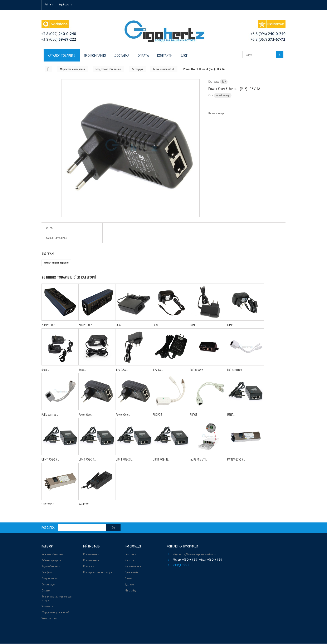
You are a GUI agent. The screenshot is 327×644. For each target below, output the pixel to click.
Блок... (119, 325)
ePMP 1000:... (49, 325)
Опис (49, 228)
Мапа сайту (130, 591)
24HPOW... (84, 505)
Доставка (129, 585)
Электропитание (49, 619)
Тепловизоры (48, 607)
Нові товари (131, 555)
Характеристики (57, 238)
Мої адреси (89, 567)
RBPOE (194, 415)
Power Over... (86, 415)
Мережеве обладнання (52, 555)
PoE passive (196, 370)
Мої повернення (91, 561)
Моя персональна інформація (97, 573)
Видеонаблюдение (51, 567)
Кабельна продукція (51, 561)
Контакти (129, 561)
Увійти (48, 5)
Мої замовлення (91, 555)
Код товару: (214, 82)
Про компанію (132, 573)
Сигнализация (48, 585)
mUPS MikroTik (198, 460)
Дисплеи (46, 591)
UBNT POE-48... (162, 460)
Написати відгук (216, 114)
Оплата (128, 579)
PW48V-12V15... (236, 460)
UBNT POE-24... (87, 460)
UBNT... (231, 415)
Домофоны (47, 573)
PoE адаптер (235, 370)
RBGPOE (157, 415)
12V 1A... (158, 370)
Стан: (211, 96)
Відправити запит (134, 567)
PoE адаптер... (50, 415)
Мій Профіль (91, 547)
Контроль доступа (50, 579)
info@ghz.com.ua (181, 566)
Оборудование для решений (55, 613)
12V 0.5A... (122, 370)
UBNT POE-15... (50, 460)
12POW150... (49, 505)
